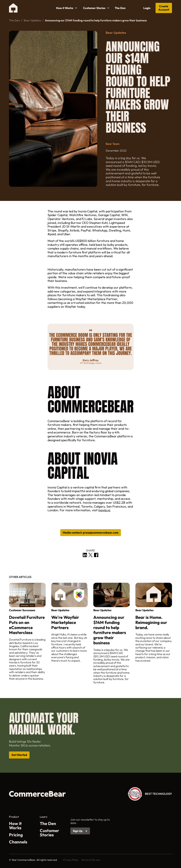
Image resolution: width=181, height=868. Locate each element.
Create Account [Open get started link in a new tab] (164, 8)
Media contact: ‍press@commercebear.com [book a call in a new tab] (91, 533)
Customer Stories (49, 833)
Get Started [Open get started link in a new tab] (19, 755)
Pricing (16, 835)
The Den (120, 8)
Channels (18, 842)
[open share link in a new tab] (85, 555)
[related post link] (27, 631)
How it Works (15, 826)
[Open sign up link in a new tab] (80, 831)
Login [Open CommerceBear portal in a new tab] (147, 8)
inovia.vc (104, 510)
